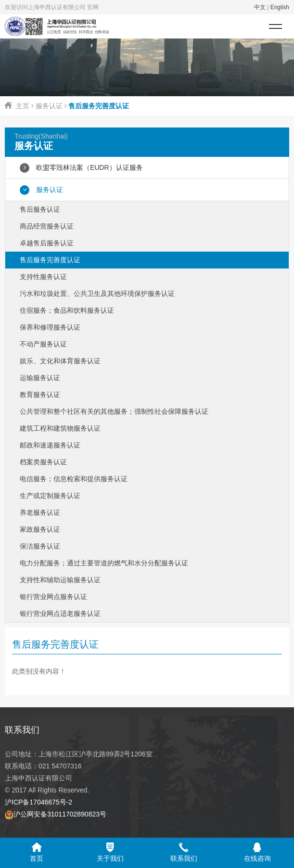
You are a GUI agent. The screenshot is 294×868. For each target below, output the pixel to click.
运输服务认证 (40, 378)
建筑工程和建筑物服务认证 (60, 428)
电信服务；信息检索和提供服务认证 (74, 479)
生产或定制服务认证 (50, 496)
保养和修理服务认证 (50, 327)
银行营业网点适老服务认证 (60, 613)
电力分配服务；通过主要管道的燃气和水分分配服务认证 (104, 563)
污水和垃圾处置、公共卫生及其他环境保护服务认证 (97, 294)
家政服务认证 (40, 529)
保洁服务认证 (40, 546)
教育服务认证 (40, 395)
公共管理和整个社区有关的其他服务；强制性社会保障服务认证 (114, 411)
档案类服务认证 (43, 462)
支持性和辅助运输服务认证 (60, 580)
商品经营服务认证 (47, 226)
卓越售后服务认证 (47, 243)
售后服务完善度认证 (50, 260)
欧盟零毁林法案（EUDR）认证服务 (81, 168)
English (280, 7)
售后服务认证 (40, 209)
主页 (23, 106)
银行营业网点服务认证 (53, 597)
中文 (260, 7)
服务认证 (49, 106)
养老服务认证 (40, 512)
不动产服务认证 (43, 344)
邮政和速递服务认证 (50, 445)
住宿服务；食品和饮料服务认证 (67, 310)
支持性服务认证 (43, 277)
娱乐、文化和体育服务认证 (60, 361)
